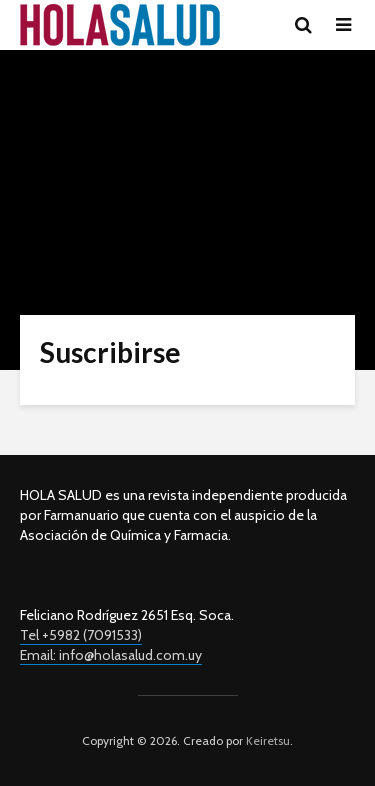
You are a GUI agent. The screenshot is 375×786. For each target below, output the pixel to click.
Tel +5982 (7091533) (81, 635)
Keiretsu (266, 740)
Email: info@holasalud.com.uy (111, 655)
